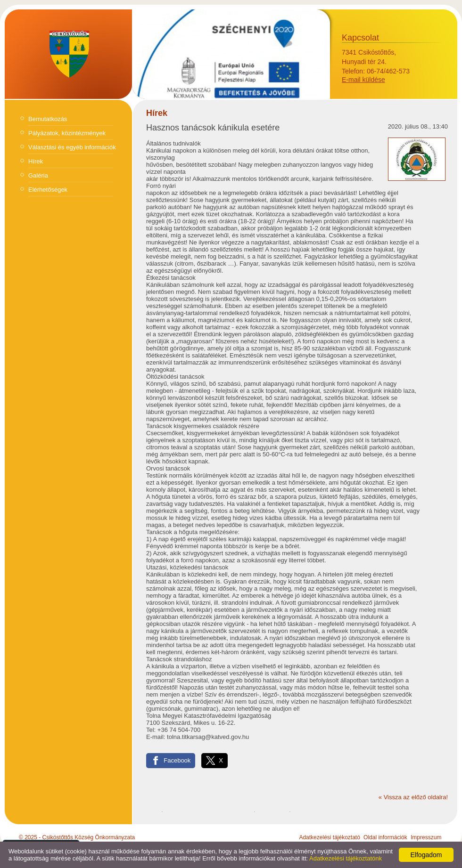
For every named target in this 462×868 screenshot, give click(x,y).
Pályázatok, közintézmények (67, 133)
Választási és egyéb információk (72, 147)
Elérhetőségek (48, 190)
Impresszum (426, 837)
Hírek (36, 161)
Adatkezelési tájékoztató (329, 837)
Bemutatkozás (48, 119)
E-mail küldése (363, 80)
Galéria (38, 175)
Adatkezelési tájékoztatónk (346, 858)
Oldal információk (385, 837)
